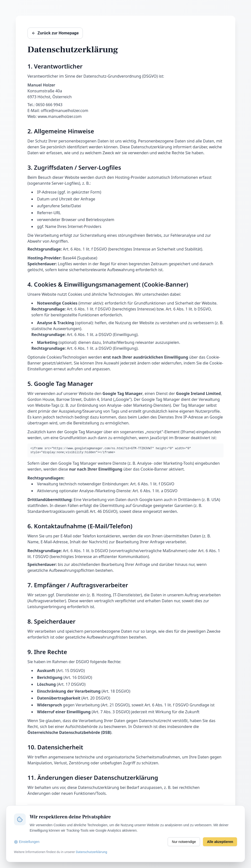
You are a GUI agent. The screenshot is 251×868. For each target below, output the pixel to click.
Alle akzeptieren (220, 842)
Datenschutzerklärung (91, 852)
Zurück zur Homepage (55, 33)
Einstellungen (27, 842)
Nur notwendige (184, 842)
